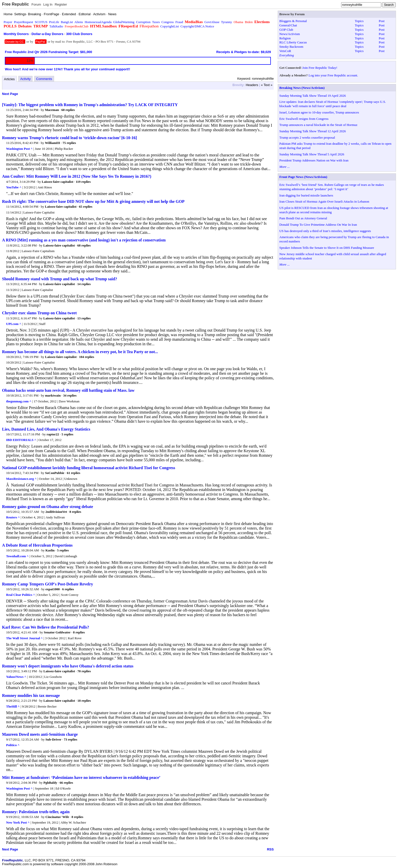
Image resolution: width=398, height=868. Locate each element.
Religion (285, 38)
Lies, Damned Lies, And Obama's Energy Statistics (46, 429)
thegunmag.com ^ (19, 401)
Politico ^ (13, 745)
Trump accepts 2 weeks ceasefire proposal (307, 137)
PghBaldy (50, 783)
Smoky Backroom (291, 47)
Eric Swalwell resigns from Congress (304, 119)
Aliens (79, 22)
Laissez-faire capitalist (58, 182)
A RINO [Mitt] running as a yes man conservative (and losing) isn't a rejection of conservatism (84, 240)
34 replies (70, 395)
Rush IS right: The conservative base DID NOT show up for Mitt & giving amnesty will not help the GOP (93, 201)
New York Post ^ (18, 822)
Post (382, 21)
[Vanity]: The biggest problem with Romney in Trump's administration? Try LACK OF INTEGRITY (90, 105)
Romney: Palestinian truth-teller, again (36, 812)
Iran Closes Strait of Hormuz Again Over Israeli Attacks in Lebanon (324, 201)
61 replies (73, 473)
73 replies (71, 739)
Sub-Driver (53, 739)
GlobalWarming (124, 22)
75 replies (69, 143)
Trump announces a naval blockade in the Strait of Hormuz (318, 125)
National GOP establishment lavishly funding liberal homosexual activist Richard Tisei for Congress (89, 468)
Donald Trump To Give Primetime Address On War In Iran (318, 225)
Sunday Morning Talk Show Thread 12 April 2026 (313, 131)
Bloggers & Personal (293, 21)
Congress (168, 22)
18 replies (84, 701)
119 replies (83, 182)
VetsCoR (285, 51)
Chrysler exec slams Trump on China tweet (39, 313)
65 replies (86, 207)
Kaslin (50, 550)
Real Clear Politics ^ (21, 595)
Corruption (143, 22)
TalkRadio (56, 26)
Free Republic (15, 4)
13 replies (84, 318)
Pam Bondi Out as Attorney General (303, 218)
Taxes (156, 22)
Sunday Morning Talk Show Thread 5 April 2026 (312, 154)
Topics (359, 21)
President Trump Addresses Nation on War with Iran (314, 160)
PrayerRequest (24, 22)
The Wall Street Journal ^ (24, 638)
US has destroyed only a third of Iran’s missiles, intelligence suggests (325, 231)
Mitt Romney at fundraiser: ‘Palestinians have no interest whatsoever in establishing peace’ (81, 777)
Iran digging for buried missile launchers (306, 195)
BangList (67, 22)
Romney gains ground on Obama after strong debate (48, 507)
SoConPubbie (55, 473)
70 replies (84, 671)
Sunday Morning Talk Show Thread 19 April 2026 (313, 96)
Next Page (10, 94)
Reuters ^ (13, 517)
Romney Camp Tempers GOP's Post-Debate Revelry (48, 584)
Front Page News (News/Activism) (303, 177)
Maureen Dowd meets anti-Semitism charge (40, 734)
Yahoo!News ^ (16, 677)
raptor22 (53, 434)
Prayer (8, 22)
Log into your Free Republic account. (333, 75)
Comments (44, 79)
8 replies (75, 512)
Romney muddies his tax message (31, 695)
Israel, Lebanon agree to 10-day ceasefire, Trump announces (319, 112)
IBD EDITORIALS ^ (21, 440)
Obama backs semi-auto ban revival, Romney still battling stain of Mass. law (68, 390)
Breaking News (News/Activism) (302, 88)
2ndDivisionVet (56, 512)
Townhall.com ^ (17, 556)
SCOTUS (41, 22)
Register (61, 4)
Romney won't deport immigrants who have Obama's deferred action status (68, 666)
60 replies (68, 110)
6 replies (68, 589)
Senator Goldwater (57, 632)
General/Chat (288, 25)
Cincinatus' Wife (57, 817)
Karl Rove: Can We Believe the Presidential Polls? (46, 627)
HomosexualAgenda (98, 22)
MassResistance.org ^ (21, 479)
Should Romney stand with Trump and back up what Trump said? (60, 279)
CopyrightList (170, 26)
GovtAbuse (212, 22)
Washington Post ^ (19, 149)
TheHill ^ (13, 706)
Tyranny (227, 22)
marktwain (53, 395)
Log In (48, 4)
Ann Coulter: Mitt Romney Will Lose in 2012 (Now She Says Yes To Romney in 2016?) (77, 176)
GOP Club (286, 30)
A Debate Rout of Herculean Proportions (37, 545)
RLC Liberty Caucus (293, 42)
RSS (270, 849)
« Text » (267, 85)
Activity (26, 79)
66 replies (66, 783)
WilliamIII (53, 143)
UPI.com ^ (14, 324)
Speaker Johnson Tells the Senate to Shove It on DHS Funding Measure (327, 248)
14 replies (84, 284)
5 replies (67, 434)
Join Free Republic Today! (320, 68)
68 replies (84, 245)
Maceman (52, 110)
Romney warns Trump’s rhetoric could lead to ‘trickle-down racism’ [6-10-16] (69, 138)
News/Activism (290, 34)
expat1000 (53, 589)
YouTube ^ (14, 187)
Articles (10, 79)
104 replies (87, 357)
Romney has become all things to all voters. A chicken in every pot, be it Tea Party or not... (80, 352)
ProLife (54, 22)
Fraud (179, 22)
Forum (36, 4)
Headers (252, 85)
